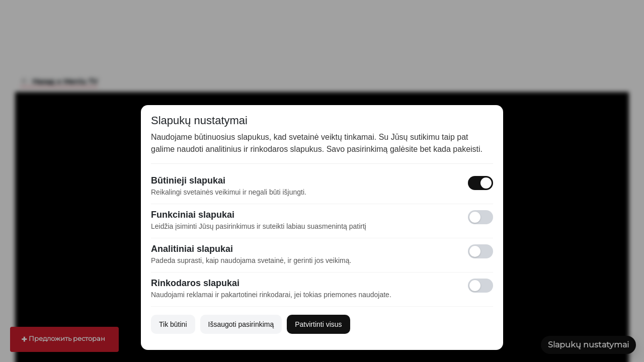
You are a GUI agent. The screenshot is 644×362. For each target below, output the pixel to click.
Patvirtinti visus (318, 324)
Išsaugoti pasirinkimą (241, 324)
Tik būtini (173, 324)
